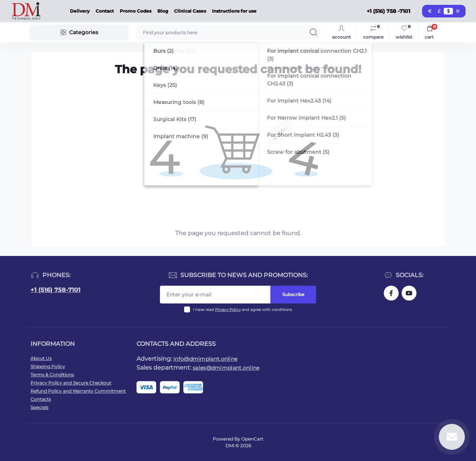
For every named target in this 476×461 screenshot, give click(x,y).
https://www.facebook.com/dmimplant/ (391, 293)
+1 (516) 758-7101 (55, 290)
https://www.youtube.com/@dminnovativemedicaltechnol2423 (409, 293)
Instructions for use (234, 11)
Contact (105, 11)
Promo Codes (136, 11)
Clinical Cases (190, 11)
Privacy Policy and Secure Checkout (71, 383)
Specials (39, 407)
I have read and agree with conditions (242, 310)
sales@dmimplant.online (226, 368)
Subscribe (293, 294)
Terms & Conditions (52, 375)
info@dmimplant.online (205, 359)
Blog (163, 11)
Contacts (41, 399)
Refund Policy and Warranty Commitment (78, 391)
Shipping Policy (48, 366)
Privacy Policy (228, 310)
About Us (41, 358)
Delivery (80, 11)
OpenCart (252, 439)
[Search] (313, 32)
